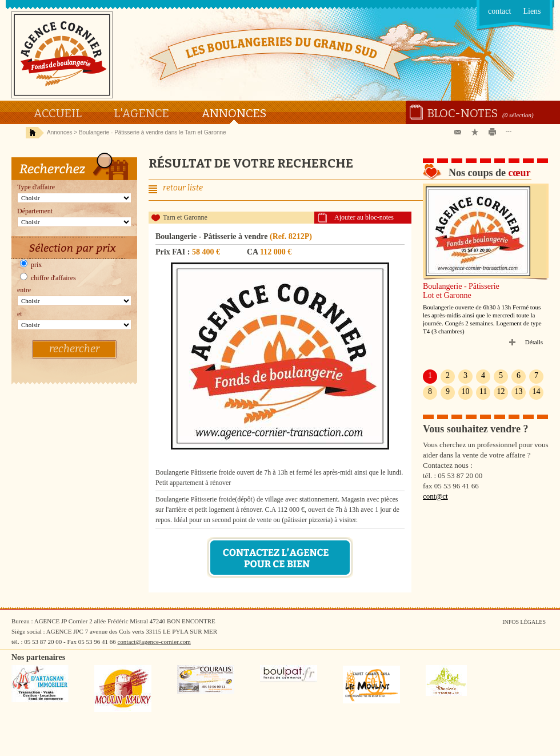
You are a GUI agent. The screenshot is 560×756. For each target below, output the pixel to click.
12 (501, 391)
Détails (534, 342)
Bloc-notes (463, 113)
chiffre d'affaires (48, 278)
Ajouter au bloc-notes (364, 217)
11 (483, 391)
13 (519, 391)
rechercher (74, 349)
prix (31, 265)
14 (537, 391)
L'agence (141, 113)
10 (466, 391)
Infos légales (524, 622)
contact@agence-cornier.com (154, 642)
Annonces (234, 113)
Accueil (57, 113)
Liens (532, 11)
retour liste (183, 188)
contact (499, 11)
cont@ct (435, 496)
